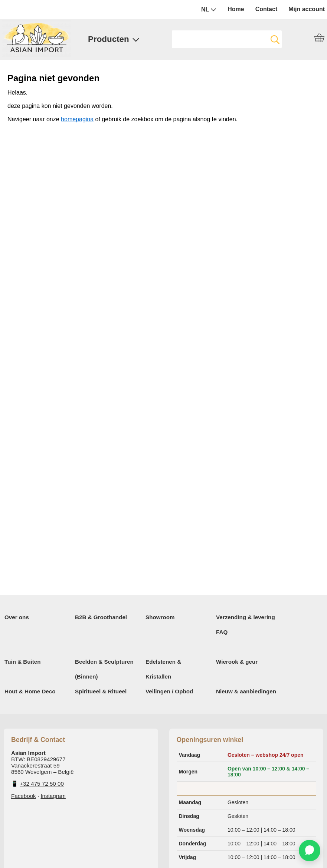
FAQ (222, 632)
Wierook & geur (237, 662)
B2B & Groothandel (101, 617)
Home (236, 9)
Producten (114, 39)
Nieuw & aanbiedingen (246, 691)
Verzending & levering (246, 617)
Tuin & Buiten (23, 662)
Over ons (17, 617)
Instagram (53, 796)
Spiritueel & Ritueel (101, 691)
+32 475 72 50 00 (42, 784)
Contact (266, 9)
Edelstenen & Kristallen (163, 669)
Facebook (24, 796)
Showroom (160, 617)
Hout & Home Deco (30, 691)
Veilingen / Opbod (169, 691)
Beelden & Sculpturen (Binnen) (104, 669)
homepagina (77, 119)
